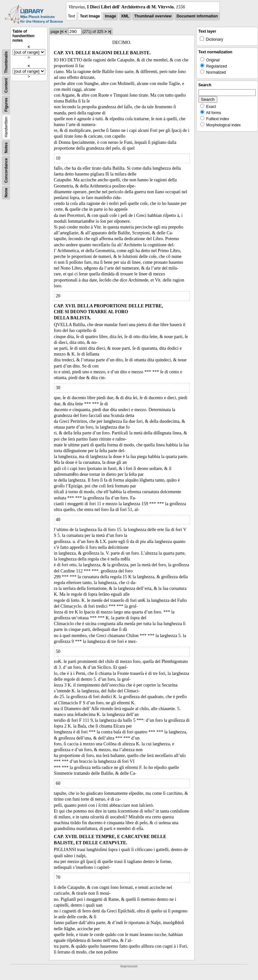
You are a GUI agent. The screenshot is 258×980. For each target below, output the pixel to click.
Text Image (90, 16)
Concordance (6, 170)
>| (109, 32)
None (6, 193)
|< (62, 32)
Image (111, 16)
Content (6, 85)
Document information (197, 16)
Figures (6, 105)
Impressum (129, 966)
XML (125, 16)
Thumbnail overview (153, 16)
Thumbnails (6, 62)
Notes (6, 148)
